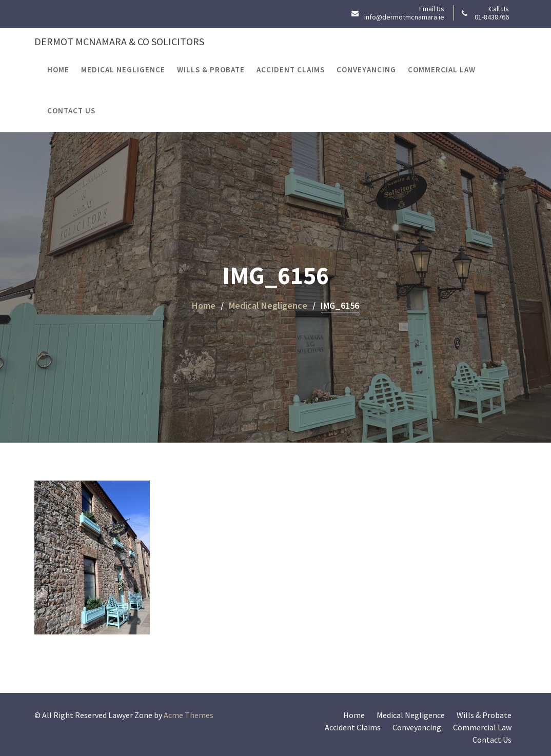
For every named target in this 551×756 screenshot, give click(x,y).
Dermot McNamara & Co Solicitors (119, 41)
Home (58, 69)
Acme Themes (189, 715)
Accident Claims (291, 69)
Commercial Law (442, 69)
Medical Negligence (123, 69)
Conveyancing (366, 69)
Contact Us (71, 111)
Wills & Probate (211, 69)
